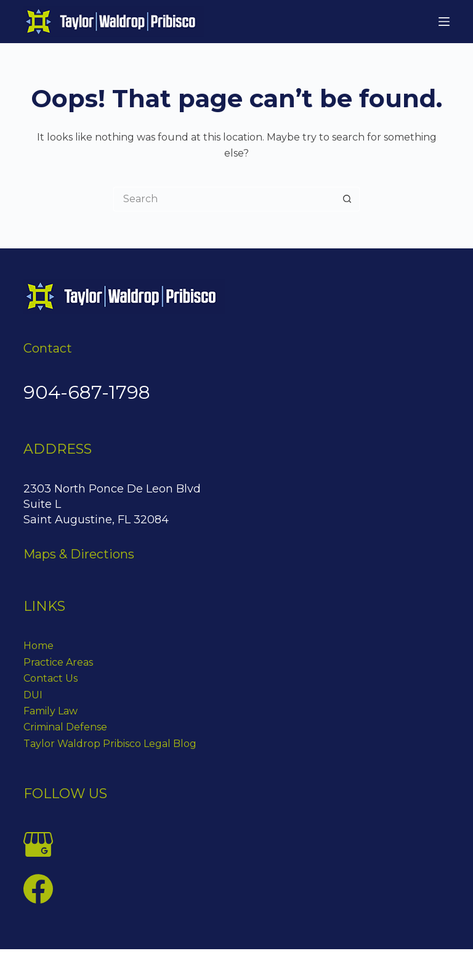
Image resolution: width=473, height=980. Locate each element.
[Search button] (347, 199)
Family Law (51, 711)
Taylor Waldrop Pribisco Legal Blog (110, 744)
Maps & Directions (79, 554)
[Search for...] (224, 199)
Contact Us (51, 678)
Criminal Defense (65, 727)
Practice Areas (58, 662)
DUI (33, 695)
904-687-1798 (87, 392)
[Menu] (444, 22)
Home (38, 646)
